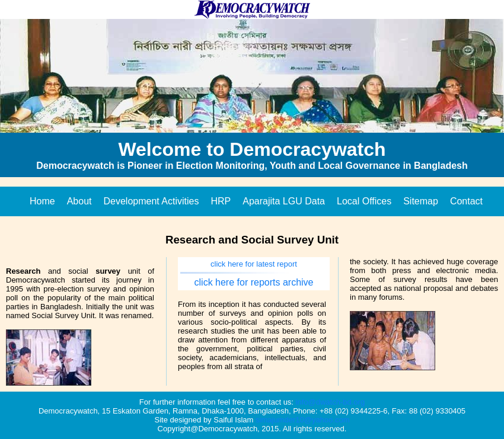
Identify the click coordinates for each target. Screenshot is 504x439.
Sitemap (421, 201)
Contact (466, 201)
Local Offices (364, 201)
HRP (221, 201)
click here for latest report (254, 264)
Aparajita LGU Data (284, 201)
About (79, 201)
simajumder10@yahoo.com (302, 420)
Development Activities (151, 201)
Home (42, 201)
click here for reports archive (254, 282)
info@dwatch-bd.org (331, 402)
